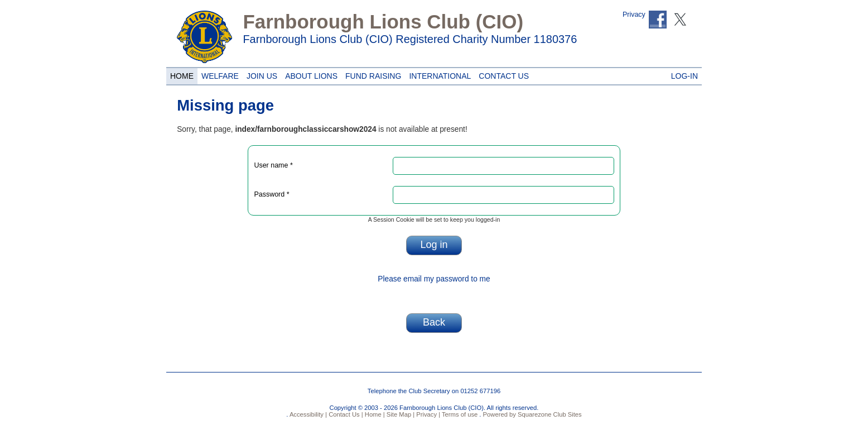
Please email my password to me (434, 279)
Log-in (684, 74)
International (438, 74)
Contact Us (502, 74)
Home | (374, 414)
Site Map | (400, 414)
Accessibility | (307, 414)
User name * (273, 165)
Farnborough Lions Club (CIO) (383, 22)
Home (180, 74)
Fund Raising (371, 74)
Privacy (634, 15)
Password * (271, 194)
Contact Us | (345, 414)
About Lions (309, 74)
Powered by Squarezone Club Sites (532, 414)
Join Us (262, 74)
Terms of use (459, 414)
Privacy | (427, 414)
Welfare (218, 74)
